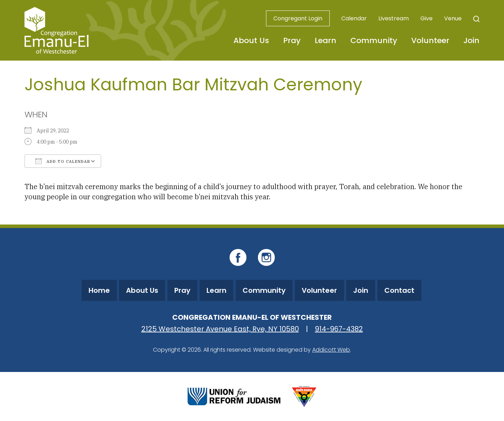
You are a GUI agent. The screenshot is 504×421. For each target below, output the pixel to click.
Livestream (394, 18)
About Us (251, 40)
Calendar (354, 18)
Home (99, 290)
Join (471, 40)
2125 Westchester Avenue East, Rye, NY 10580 (220, 329)
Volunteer (430, 40)
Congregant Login (298, 18)
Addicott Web (331, 350)
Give (426, 18)
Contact (399, 290)
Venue (453, 18)
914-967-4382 (339, 329)
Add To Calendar (63, 161)
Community (374, 40)
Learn (325, 40)
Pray (292, 40)
